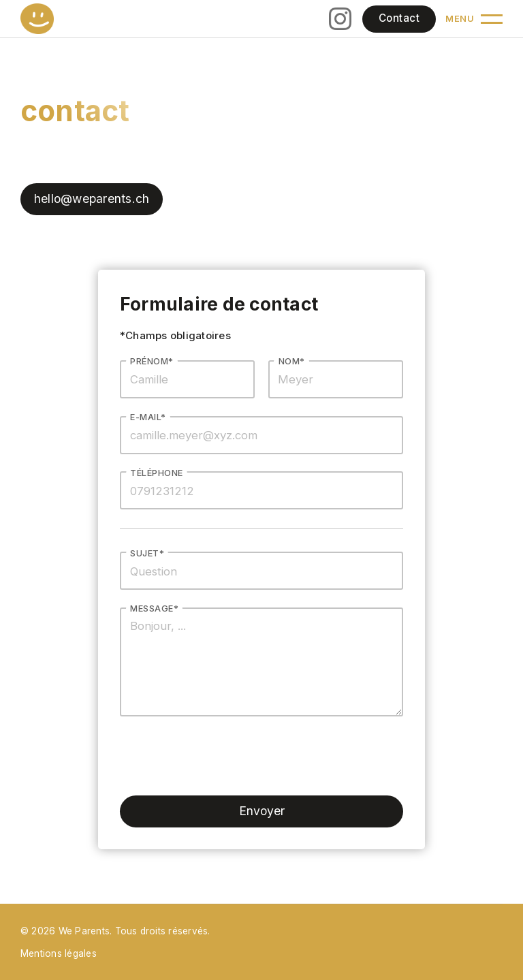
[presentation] (223, 756)
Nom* (292, 361)
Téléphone (156, 473)
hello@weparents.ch (92, 199)
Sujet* (147, 553)
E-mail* (148, 417)
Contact (399, 18)
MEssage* (154, 608)
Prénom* (152, 361)
